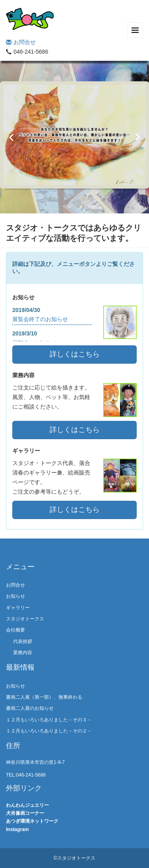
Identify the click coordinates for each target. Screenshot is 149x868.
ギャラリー (18, 608)
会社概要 (15, 630)
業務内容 (23, 653)
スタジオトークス (25, 619)
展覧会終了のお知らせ (40, 319)
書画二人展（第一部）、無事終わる (44, 697)
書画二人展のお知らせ (30, 708)
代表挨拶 (23, 641)
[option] (74, 137)
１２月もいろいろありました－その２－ (60, 731)
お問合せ (21, 42)
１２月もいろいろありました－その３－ (66, 720)
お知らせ (15, 596)
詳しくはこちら (75, 354)
